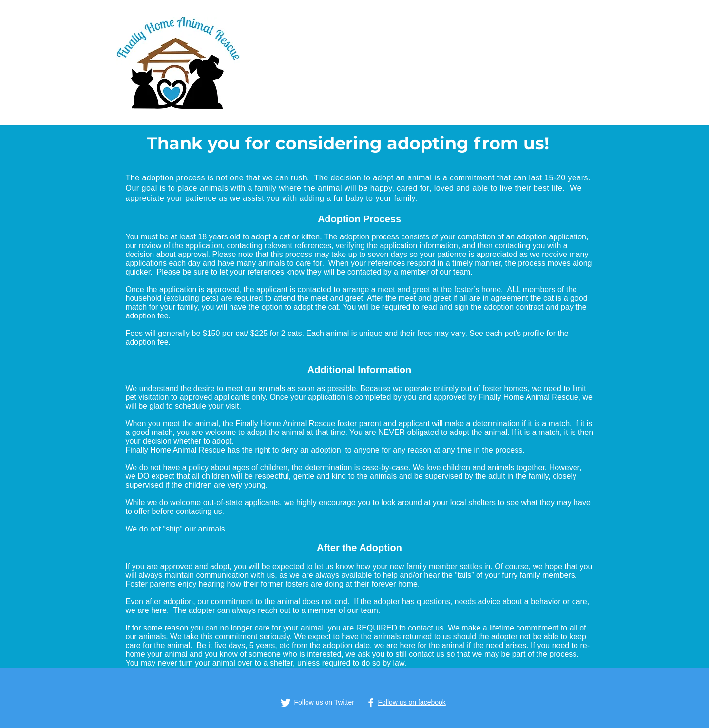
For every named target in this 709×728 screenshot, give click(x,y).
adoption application (552, 237)
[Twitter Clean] (286, 703)
